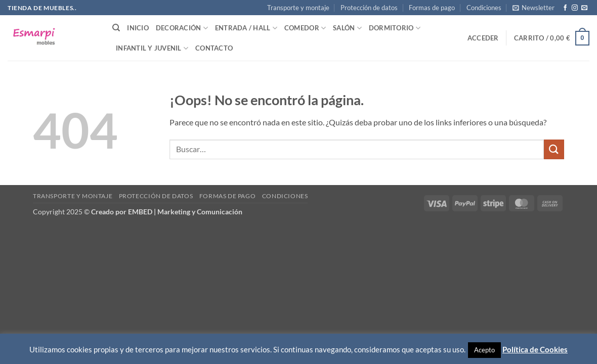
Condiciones (484, 8)
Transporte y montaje (298, 8)
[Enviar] (554, 149)
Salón (347, 28)
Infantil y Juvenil (152, 48)
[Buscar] (116, 28)
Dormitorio (395, 28)
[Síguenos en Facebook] (565, 8)
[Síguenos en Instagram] (575, 8)
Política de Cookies (535, 349)
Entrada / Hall (246, 28)
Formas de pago (432, 8)
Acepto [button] (484, 350)
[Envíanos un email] (584, 8)
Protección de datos (369, 8)
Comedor (305, 28)
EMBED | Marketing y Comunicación (185, 212)
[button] (534, 8)
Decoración (182, 28)
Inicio (138, 28)
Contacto (214, 48)
